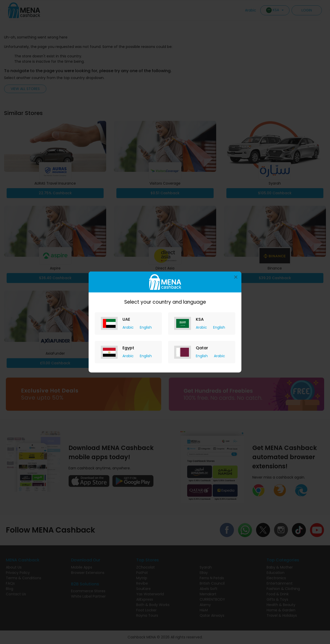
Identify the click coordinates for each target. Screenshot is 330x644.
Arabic (129, 327)
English (146, 327)
